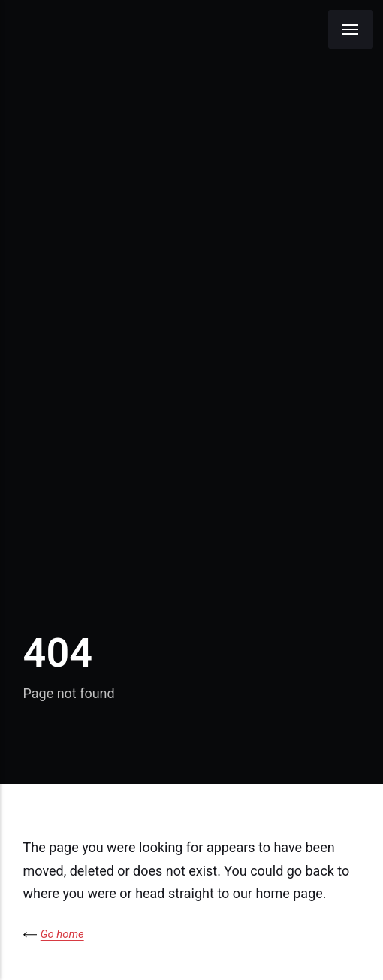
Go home (62, 934)
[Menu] (351, 29)
